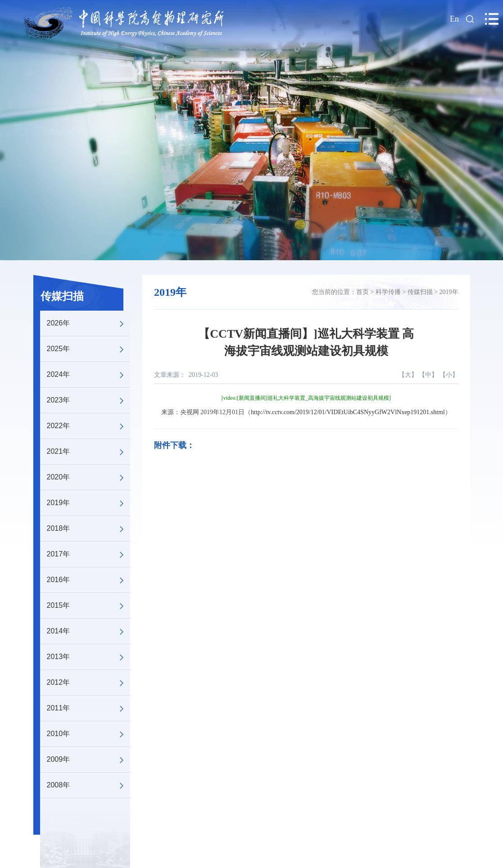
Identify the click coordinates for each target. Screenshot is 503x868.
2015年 (88, 606)
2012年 (88, 683)
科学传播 (388, 292)
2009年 (88, 759)
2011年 (88, 708)
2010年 (88, 734)
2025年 (88, 349)
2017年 (88, 554)
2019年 (88, 503)
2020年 (88, 477)
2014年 (88, 631)
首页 (363, 292)
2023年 (88, 400)
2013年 (88, 657)
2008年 (88, 785)
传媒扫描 (62, 296)
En (454, 19)
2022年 (88, 426)
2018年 (88, 529)
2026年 (88, 323)
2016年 (88, 580)
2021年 (88, 452)
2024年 (88, 375)
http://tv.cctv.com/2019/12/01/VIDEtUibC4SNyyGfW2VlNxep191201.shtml (348, 412)
